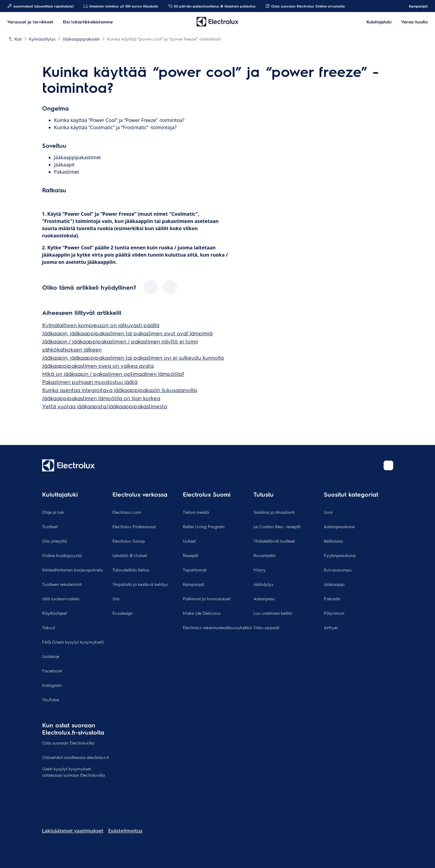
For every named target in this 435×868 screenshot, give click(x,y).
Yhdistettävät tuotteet (274, 541)
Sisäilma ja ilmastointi (274, 512)
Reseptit (190, 555)
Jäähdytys (263, 584)
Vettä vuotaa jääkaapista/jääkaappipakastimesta (105, 406)
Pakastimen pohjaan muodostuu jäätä (90, 382)
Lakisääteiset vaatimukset (73, 831)
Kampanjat (415, 6)
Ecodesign (123, 613)
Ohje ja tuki (53, 512)
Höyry (260, 570)
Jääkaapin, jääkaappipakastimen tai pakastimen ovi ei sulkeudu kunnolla (133, 357)
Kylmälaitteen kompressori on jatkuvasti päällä (101, 325)
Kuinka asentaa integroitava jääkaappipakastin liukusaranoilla (119, 390)
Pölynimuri (334, 613)
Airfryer (331, 627)
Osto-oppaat (266, 627)
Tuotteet (50, 526)
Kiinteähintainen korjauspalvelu (72, 570)
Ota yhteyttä (54, 541)
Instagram (52, 685)
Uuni (328, 512)
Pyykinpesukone (340, 555)
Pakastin (332, 598)
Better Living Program (204, 526)
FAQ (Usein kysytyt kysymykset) (73, 642)
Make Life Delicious (202, 613)
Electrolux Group (129, 541)
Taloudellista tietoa (131, 570)
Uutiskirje (51, 656)
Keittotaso (333, 541)
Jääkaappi (334, 584)
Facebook (52, 671)
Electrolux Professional (134, 526)
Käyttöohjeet (55, 613)
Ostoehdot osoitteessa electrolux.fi (75, 757)
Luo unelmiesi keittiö (273, 613)
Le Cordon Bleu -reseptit (277, 526)
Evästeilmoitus (125, 831)
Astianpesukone (339, 526)
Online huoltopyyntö (62, 555)
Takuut (49, 627)
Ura (116, 598)
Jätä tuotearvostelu (61, 598)
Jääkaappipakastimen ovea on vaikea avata (98, 365)
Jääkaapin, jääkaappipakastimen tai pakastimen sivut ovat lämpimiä (127, 333)
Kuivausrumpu (338, 570)
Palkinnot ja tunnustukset (207, 598)
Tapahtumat (195, 570)
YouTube (51, 699)
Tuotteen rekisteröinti (62, 584)
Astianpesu (264, 598)
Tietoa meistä (196, 512)
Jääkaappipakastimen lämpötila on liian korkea (101, 398)
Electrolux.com (127, 512)
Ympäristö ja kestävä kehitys (140, 584)
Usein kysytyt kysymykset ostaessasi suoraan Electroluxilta (74, 772)
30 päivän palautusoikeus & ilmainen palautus (212, 6)
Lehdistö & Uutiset (130, 555)
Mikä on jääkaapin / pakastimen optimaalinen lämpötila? (113, 374)
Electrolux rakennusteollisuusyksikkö (217, 627)
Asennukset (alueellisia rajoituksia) (40, 6)
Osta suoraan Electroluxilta (68, 743)
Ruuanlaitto (265, 555)
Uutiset (189, 541)
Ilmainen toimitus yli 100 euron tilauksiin (121, 6)
